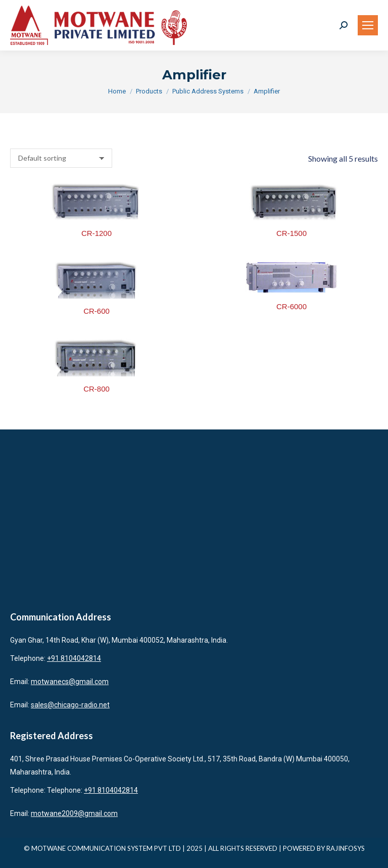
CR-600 (96, 311)
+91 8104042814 (74, 658)
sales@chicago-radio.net (70, 705)
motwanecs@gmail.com (70, 682)
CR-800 (96, 389)
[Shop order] (61, 158)
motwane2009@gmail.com (74, 813)
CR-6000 (292, 306)
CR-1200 (96, 233)
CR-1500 (292, 233)
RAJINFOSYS (346, 848)
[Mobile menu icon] (368, 25)
